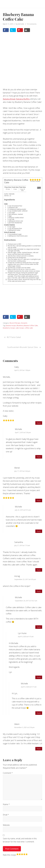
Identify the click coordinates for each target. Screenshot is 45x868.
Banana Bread (9, 99)
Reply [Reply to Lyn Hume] (39, 677)
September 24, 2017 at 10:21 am (26, 601)
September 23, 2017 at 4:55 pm (25, 579)
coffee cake (29, 328)
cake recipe (20, 328)
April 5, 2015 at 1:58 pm (22, 370)
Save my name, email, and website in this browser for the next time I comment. (20, 840)
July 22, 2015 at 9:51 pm (23, 510)
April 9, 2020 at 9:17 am (29, 687)
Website (6, 825)
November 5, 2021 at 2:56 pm (24, 727)
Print (39, 188)
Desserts (24, 323)
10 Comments (32, 24)
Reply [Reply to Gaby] (39, 423)
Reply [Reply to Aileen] (39, 749)
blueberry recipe (9, 328)
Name (6, 804)
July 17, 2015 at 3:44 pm (22, 471)
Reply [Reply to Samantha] (39, 570)
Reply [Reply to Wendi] (39, 500)
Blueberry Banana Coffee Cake (27, 325)
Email (6, 815)
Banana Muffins (23, 99)
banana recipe (11, 325)
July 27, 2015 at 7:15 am (22, 545)
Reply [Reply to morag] (39, 591)
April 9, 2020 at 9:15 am (26, 637)
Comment (8, 773)
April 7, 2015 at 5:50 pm (23, 432)
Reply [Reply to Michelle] (39, 457)
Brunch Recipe (15, 323)
